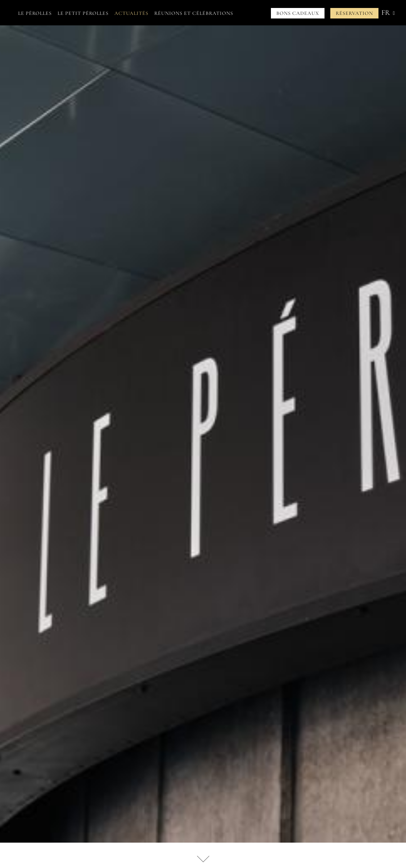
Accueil (9, 13)
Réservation (354, 13)
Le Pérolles (35, 13)
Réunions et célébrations (194, 13)
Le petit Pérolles (83, 13)
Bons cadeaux (298, 13)
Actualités (131, 13)
